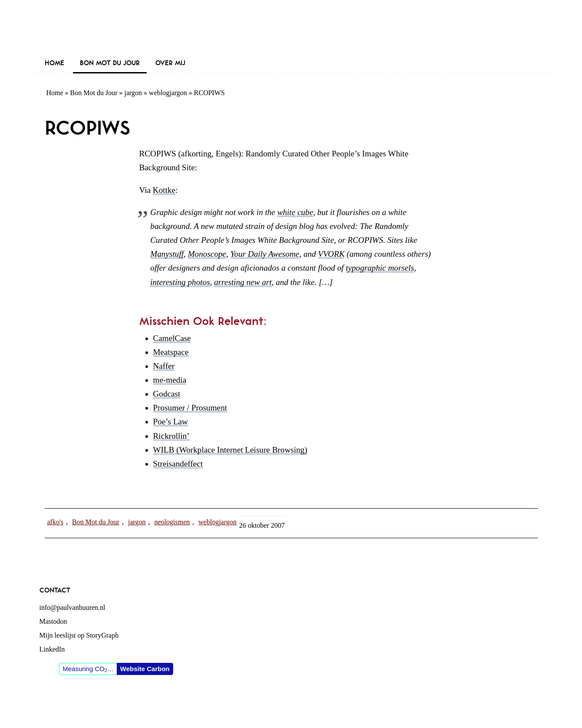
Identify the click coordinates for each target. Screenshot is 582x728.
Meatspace (171, 352)
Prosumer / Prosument (190, 408)
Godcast (167, 394)
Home (55, 93)
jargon (133, 93)
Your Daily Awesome (265, 254)
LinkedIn (52, 649)
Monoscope (207, 254)
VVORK (331, 254)
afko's (56, 522)
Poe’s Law (171, 422)
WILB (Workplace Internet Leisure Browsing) (230, 450)
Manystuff (167, 254)
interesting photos (180, 282)
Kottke (164, 190)
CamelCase (172, 338)
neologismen (172, 522)
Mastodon (53, 621)
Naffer (164, 366)
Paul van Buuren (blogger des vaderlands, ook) (291, 28)
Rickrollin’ (171, 436)
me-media (170, 380)
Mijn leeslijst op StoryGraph (79, 635)
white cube (295, 212)
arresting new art (243, 282)
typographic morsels (380, 268)
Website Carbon (145, 669)
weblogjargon (168, 93)
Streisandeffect (178, 464)
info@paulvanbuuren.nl (72, 607)
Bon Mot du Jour (94, 93)
